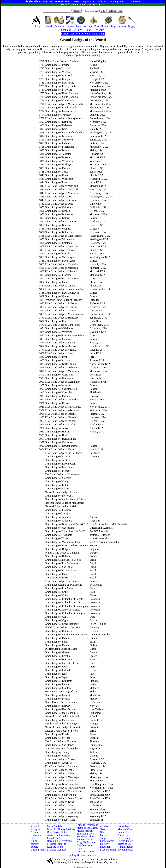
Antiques (36, 829)
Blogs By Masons (86, 842)
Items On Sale (55, 826)
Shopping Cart (125, 850)
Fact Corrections (85, 851)
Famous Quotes (85, 839)
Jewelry (35, 844)
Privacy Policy (125, 841)
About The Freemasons (59, 835)
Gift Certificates (85, 845)
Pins (33, 838)
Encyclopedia (107, 841)
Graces (104, 832)
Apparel (35, 832)
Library (104, 844)
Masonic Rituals (85, 831)
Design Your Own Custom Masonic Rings (83, 34)
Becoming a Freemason (59, 841)
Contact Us (123, 832)
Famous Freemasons (87, 825)
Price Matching (108, 850)
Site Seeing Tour (85, 834)
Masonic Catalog (126, 829)
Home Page (124, 826)
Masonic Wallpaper (57, 850)
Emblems (36, 835)
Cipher (80, 848)
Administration (125, 847)
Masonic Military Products (61, 829)
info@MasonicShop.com (83, 855)
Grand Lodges (55, 838)
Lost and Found (55, 847)
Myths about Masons (88, 828)
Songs (103, 838)
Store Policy (124, 838)
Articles (104, 826)
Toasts (103, 829)
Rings (34, 841)
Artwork (35, 826)
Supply (34, 847)
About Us (123, 835)
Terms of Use (124, 844)
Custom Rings (38, 850)
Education (105, 847)
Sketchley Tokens (86, 837)
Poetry (103, 835)
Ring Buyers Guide (57, 832)
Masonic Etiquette (57, 844)
